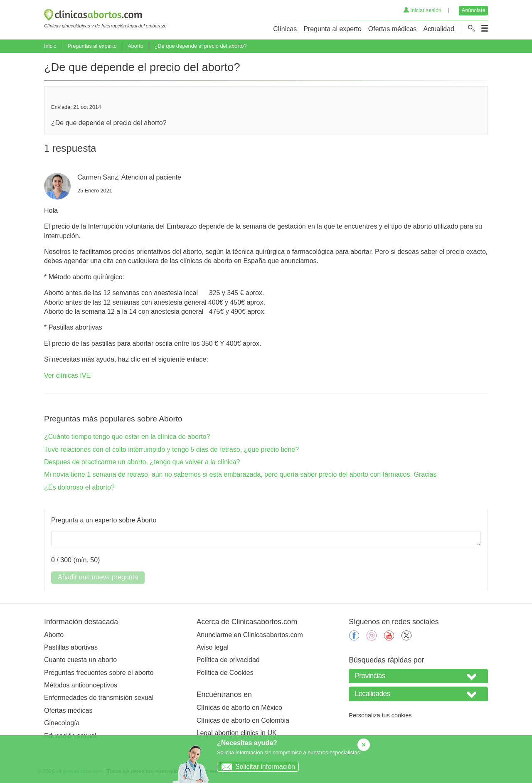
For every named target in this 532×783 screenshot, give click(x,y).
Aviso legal (213, 647)
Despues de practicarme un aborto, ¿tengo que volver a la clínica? (142, 462)
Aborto (135, 46)
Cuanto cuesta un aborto (80, 660)
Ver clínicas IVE (67, 375)
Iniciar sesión (422, 10)
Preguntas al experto (92, 46)
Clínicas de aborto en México (239, 708)
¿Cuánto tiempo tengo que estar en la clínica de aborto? (127, 437)
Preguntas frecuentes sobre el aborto (99, 673)
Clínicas (285, 29)
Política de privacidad (228, 660)
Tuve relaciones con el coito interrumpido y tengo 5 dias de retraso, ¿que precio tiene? (171, 449)
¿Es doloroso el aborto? (79, 487)
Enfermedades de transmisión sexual (99, 698)
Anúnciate (474, 10)
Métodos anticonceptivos (81, 685)
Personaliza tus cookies (380, 715)
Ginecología (62, 723)
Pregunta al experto (332, 29)
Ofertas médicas (392, 29)
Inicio (50, 46)
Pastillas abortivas (71, 647)
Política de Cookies (225, 673)
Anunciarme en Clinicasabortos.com (250, 635)
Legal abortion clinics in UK (237, 733)
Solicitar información (256, 767)
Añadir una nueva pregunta (98, 577)
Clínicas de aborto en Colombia (243, 720)
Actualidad (439, 29)
